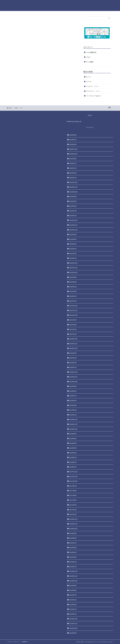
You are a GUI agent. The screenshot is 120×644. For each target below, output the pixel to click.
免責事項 (25, 642)
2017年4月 (73, 505)
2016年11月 (73, 524)
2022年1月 (73, 301)
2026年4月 (73, 140)
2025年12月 (73, 149)
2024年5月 (73, 206)
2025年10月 (73, 154)
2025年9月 (73, 159)
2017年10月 (73, 481)
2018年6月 (73, 443)
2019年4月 (73, 405)
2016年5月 (73, 548)
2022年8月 (73, 282)
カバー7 (89, 77)
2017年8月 (73, 491)
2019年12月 (73, 372)
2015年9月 (73, 586)
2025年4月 (73, 168)
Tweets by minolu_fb (74, 121)
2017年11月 (73, 477)
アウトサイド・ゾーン (93, 91)
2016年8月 (73, 538)
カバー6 (89, 82)
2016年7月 (73, 543)
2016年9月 (73, 533)
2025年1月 (73, 178)
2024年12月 (73, 182)
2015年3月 (73, 605)
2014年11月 (73, 624)
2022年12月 (73, 263)
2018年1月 (73, 467)
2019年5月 (73, 401)
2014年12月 (73, 619)
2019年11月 (73, 377)
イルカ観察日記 (91, 52)
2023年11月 (73, 225)
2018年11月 (73, 424)
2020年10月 (73, 348)
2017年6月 (73, 495)
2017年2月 (73, 510)
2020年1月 (73, 367)
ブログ (88, 57)
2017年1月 (73, 514)
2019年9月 (73, 386)
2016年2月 (73, 562)
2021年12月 (73, 306)
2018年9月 (73, 434)
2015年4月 (73, 600)
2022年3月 (73, 291)
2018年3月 (73, 457)
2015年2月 (73, 609)
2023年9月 (73, 235)
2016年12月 (73, 519)
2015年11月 (73, 576)
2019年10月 (73, 382)
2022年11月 (73, 268)
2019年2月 (73, 410)
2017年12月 (73, 472)
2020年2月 (73, 363)
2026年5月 (73, 135)
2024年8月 (73, 201)
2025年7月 (73, 163)
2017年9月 (73, 486)
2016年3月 (73, 557)
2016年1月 (73, 567)
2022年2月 (73, 296)
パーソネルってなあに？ (94, 96)
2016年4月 (73, 552)
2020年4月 (73, 358)
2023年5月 (73, 244)
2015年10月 (73, 581)
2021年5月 (73, 325)
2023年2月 (73, 254)
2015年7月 (73, 595)
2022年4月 (73, 287)
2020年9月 (73, 353)
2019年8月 (73, 391)
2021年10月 (73, 315)
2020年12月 (73, 339)
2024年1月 (73, 216)
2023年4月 (73, 249)
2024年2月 (73, 211)
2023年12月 (73, 220)
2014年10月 (73, 628)
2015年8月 (73, 590)
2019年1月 (73, 415)
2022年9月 (73, 277)
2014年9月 (73, 633)
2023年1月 (73, 258)
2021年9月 (73, 320)
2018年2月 (73, 462)
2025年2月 (73, 173)
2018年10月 (73, 429)
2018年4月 (73, 453)
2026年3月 (73, 144)
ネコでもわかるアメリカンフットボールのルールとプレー (17, 5)
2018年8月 (73, 439)
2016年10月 (73, 529)
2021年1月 (73, 334)
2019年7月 (73, 396)
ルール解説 (90, 62)
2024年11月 (73, 187)
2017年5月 (73, 500)
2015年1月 (73, 614)
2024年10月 (73, 192)
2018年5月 (73, 448)
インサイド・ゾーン (92, 86)
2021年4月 (73, 329)
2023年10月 (73, 230)
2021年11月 (73, 310)
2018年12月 (73, 420)
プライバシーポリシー (14, 642)
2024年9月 (73, 197)
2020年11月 (73, 344)
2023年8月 (73, 239)
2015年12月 (73, 571)
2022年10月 (73, 272)
